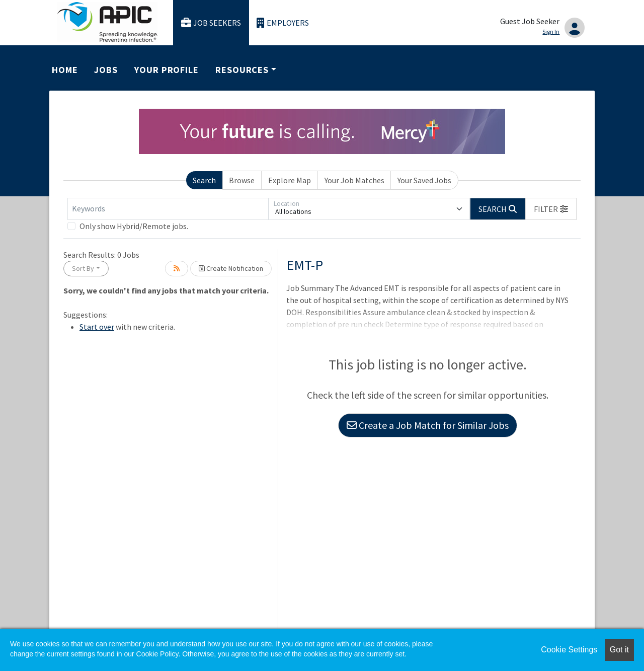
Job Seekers (211, 23)
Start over (97, 327)
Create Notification (231, 268)
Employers (283, 23)
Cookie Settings (569, 650)
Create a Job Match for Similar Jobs (428, 425)
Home (65, 70)
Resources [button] (242, 70)
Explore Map (290, 180)
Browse (242, 180)
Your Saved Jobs (424, 180)
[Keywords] (168, 209)
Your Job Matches (354, 180)
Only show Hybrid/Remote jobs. (134, 226)
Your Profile (167, 70)
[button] (551, 209)
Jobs (106, 70)
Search (204, 180)
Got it (619, 650)
